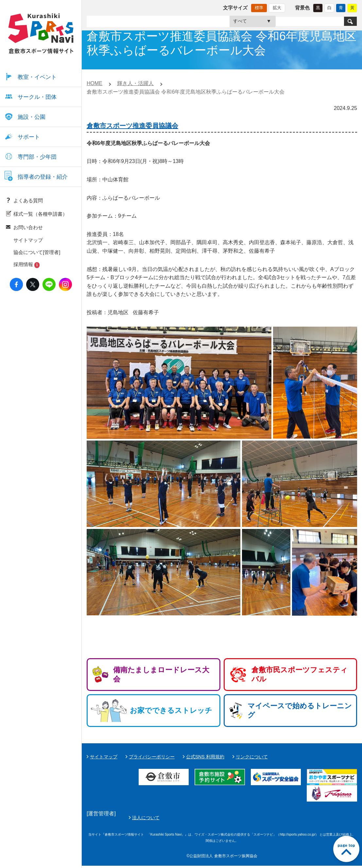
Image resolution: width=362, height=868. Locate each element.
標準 (259, 8)
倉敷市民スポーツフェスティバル (300, 674)
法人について (300, 819)
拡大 (277, 8)
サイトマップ (104, 757)
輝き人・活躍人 (135, 83)
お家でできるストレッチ (171, 710)
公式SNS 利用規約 (205, 757)
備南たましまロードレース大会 (161, 674)
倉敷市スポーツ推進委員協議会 (132, 126)
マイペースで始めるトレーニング (300, 710)
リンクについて (252, 757)
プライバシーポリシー (152, 757)
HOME (95, 83)
